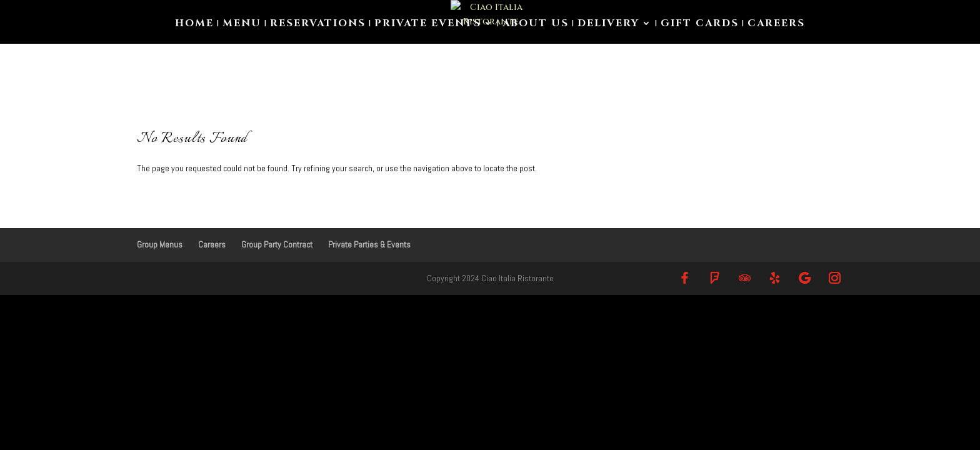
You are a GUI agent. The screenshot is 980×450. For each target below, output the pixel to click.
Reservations (318, 24)
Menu (242, 24)
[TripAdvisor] (744, 278)
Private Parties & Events (369, 244)
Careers (776, 24)
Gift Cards (700, 24)
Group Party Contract (277, 244)
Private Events (428, 24)
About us (536, 24)
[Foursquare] (714, 278)
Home (194, 24)
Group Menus (160, 244)
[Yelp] (774, 278)
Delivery (608, 24)
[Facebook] (684, 278)
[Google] (804, 278)
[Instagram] (834, 278)
